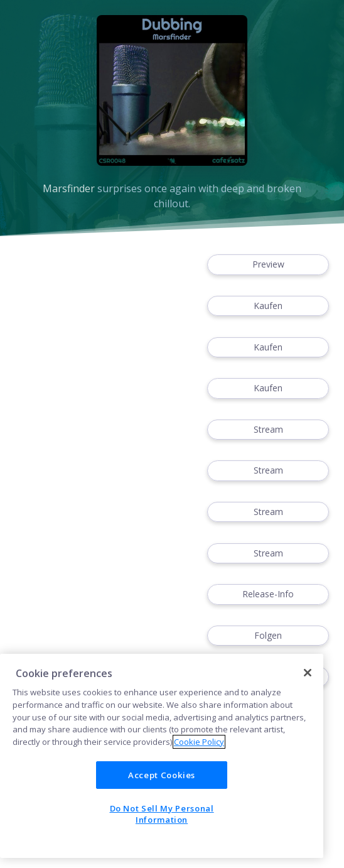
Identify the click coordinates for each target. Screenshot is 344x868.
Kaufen (268, 306)
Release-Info (268, 594)
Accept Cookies (162, 775)
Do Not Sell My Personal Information (162, 814)
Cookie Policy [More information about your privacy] (199, 742)
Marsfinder (69, 188)
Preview (268, 265)
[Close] (308, 673)
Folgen (268, 636)
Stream (268, 430)
